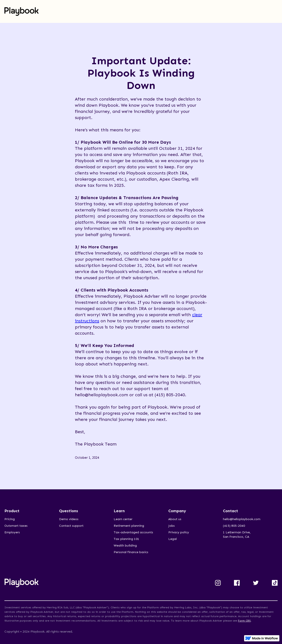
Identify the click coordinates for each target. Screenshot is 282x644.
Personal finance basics (131, 552)
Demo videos (69, 519)
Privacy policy (179, 532)
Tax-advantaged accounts (133, 532)
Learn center (123, 519)
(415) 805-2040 (234, 526)
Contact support (71, 526)
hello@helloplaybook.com (242, 519)
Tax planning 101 (126, 539)
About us (175, 519)
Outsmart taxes (16, 526)
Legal (173, 539)
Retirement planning (129, 526)
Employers (12, 532)
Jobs (172, 526)
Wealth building (125, 546)
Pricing (10, 519)
